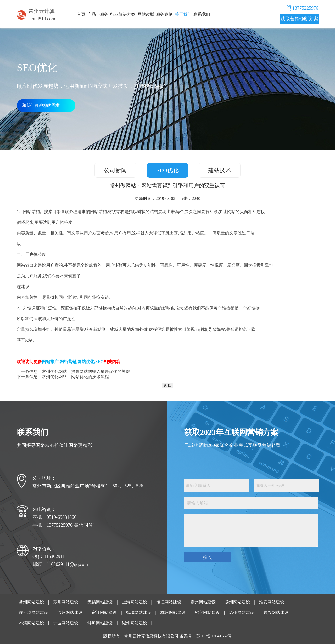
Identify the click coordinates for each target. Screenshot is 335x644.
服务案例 (164, 14)
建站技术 (220, 170)
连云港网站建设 (33, 613)
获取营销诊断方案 (299, 19)
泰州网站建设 (203, 602)
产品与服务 (98, 14)
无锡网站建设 (100, 602)
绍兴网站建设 (207, 613)
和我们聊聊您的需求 (41, 105)
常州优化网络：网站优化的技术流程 (75, 377)
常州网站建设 (31, 602)
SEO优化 (167, 170)
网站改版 (146, 14)
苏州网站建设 (66, 602)
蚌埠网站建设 (100, 623)
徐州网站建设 (70, 613)
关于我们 (183, 14)
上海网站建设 (135, 602)
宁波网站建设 (66, 623)
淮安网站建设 (272, 602)
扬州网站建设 (237, 602)
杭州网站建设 (173, 613)
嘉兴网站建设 (276, 613)
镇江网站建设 (169, 602)
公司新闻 (115, 170)
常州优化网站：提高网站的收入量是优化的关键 (86, 372)
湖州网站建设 (135, 623)
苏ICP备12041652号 (214, 636)
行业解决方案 (123, 14)
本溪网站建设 (31, 623)
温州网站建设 (242, 613)
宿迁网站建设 (104, 613)
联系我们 (202, 14)
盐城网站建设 (139, 613)
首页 (81, 14)
